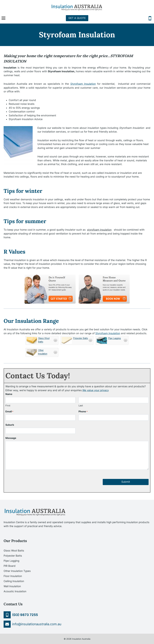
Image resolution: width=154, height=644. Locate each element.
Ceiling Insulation (14, 581)
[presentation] (28, 479)
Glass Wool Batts (14, 551)
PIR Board (10, 566)
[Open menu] (4, 18)
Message (11, 438)
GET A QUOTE (77, 18)
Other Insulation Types (17, 571)
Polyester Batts (13, 556)
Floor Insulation (13, 576)
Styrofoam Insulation (83, 84)
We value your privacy (96, 390)
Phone (83, 412)
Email (9, 412)
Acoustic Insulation (15, 591)
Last (81, 406)
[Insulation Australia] (77, 7)
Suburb (10, 425)
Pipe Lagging (11, 561)
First (8, 406)
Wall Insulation (12, 586)
